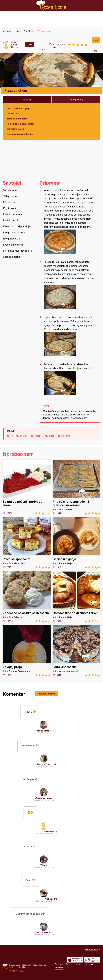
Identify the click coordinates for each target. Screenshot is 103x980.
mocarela (66, 436)
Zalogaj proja (27, 651)
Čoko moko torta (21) (18, 108)
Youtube (78, 964)
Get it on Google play (92, 960)
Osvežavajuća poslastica (20, 134)
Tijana (44, 865)
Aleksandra (51, 899)
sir (12, 436)
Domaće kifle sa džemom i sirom (77, 597)
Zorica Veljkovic (44, 798)
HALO (20, 971)
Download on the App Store (75, 960)
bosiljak (24, 436)
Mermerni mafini (15, 129)
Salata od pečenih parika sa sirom (27, 487)
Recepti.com (51, 5)
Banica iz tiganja (77, 543)
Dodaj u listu (96, 41)
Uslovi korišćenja (39, 965)
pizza (52, 436)
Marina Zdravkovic (47, 764)
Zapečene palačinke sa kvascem (27, 597)
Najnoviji (27, 99)
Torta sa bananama (17, 119)
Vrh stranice (92, 949)
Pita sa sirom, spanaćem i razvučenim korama (77, 487)
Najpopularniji (76, 99)
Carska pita (13, 113)
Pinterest (59, 968)
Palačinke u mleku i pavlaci (21, 124)
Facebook (59, 964)
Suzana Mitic (44, 932)
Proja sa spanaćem (27, 543)
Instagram (89, 964)
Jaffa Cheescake (77, 651)
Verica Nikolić (44, 731)
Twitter (69, 964)
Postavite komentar (46, 694)
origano (38, 436)
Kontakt (22, 967)
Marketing (13, 967)
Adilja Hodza (15, 46)
